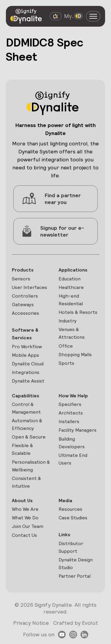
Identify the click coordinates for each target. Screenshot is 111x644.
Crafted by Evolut (76, 623)
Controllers (25, 296)
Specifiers (70, 404)
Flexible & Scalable (22, 449)
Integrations (26, 372)
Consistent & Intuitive (26, 482)
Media (65, 501)
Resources (70, 509)
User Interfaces (29, 287)
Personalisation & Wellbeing (31, 466)
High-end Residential (71, 300)
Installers (69, 421)
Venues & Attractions (72, 333)
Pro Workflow (27, 347)
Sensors (21, 279)
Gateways (23, 305)
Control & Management (26, 408)
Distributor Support (71, 547)
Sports (66, 363)
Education (70, 279)
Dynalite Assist (28, 381)
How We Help (73, 396)
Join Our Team (28, 526)
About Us (22, 501)
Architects (71, 413)
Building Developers (72, 443)
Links (64, 535)
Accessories (25, 313)
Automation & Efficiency (27, 424)
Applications (73, 270)
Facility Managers (78, 430)
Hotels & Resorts (78, 312)
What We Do (25, 518)
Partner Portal (75, 576)
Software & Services (25, 334)
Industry (68, 321)
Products (23, 270)
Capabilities (25, 396)
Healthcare (71, 287)
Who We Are (25, 509)
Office (66, 346)
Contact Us (24, 535)
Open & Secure (29, 437)
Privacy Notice (31, 623)
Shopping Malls (75, 355)
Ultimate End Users (73, 459)
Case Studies (73, 518)
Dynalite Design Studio (76, 564)
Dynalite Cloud (28, 364)
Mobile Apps (25, 355)
